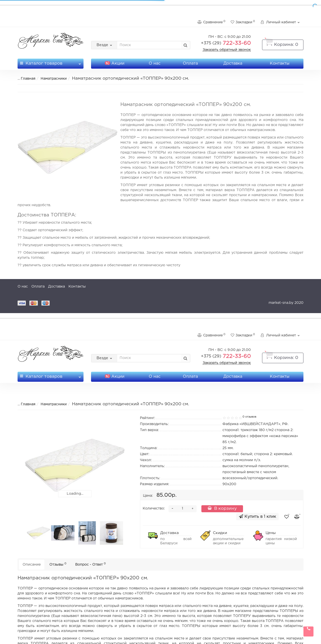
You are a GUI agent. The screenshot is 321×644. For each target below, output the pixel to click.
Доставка (233, 63)
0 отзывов (249, 417)
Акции (115, 63)
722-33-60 (226, 43)
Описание (32, 565)
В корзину (222, 508)
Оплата (190, 63)
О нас (155, 63)
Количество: (154, 508)
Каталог (51, 62)
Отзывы (58, 564)
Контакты (280, 63)
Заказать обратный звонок (227, 50)
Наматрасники (50, 79)
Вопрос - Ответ (91, 564)
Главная (25, 79)
